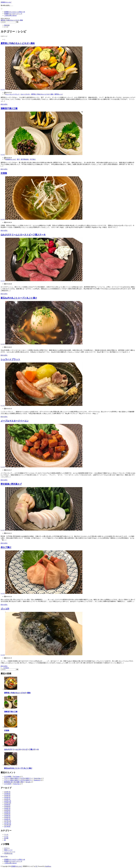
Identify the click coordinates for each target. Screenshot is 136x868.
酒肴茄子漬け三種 (9, 108)
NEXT (7, 668)
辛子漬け (33, 159)
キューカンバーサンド (12, 94)
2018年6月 (7, 810)
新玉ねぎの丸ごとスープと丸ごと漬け (19, 298)
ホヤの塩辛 (8, 784)
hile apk (28, 782)
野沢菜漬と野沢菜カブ (11, 484)
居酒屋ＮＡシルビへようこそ (13, 14)
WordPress (48, 866)
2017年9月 (7, 826)
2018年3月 (7, 816)
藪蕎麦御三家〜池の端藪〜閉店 (14, 782)
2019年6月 (7, 794)
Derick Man (37, 778)
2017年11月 (8, 823)
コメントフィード (10, 852)
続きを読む (4, 104)
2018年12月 (8, 801)
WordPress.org (8, 853)
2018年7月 (7, 808)
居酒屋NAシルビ (11, 159)
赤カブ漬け (6, 547)
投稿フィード (8, 850)
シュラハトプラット (10, 359)
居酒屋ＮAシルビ (6, 2)
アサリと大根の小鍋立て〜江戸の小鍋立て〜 (18, 778)
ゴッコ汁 (5, 609)
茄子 (18, 159)
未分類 (6, 838)
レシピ (3, 89)
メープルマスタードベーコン (15, 421)
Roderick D (37, 780)
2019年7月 (7, 792)
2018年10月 (8, 803)
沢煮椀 (4, 173)
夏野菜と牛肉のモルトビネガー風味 (12, 20)
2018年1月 (7, 819)
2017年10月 (8, 825)
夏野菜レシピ (59, 94)
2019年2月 (7, 797)
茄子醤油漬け (25, 159)
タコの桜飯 (8, 776)
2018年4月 (7, 814)
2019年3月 (7, 795)
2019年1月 (7, 799)
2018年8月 (7, 806)
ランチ (6, 835)
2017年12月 (8, 821)
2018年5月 (7, 812)
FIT (36, 866)
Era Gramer (16, 776)
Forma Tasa (16, 784)
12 (4, 668)
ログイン (7, 848)
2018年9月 (7, 805)
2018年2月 (7, 817)
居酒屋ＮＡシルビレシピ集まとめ (15, 12)
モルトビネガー (25, 94)
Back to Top (4, 856)
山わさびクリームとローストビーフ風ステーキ (23, 235)
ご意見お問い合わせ (10, 15)
